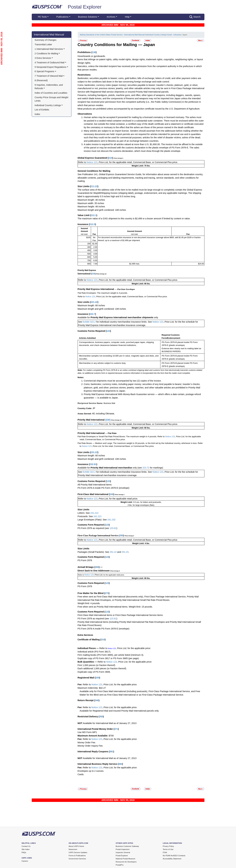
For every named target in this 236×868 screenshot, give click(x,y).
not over (84, 234)
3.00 (95, 250)
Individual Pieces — (88, 648)
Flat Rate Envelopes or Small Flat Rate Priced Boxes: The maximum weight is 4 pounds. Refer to (121, 436)
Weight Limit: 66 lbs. (141, 284)
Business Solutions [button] (88, 17)
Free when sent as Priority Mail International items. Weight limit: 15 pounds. (115, 607)
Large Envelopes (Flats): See (92, 520)
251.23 (125, 552)
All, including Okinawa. (103, 414)
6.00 (95, 261)
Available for (84, 317)
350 (101, 717)
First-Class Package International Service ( (99, 535)
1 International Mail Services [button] (49, 49)
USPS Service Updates (78, 852)
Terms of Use (168, 849)
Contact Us (26, 846)
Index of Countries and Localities (51, 93)
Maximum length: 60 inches (91, 305)
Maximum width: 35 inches (91, 203)
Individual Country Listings (156, 35)
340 (97, 700)
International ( (85, 274)
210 (110, 158)
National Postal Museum (126, 859)
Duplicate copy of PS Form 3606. (94, 672)
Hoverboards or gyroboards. (92, 56)
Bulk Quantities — (87, 662)
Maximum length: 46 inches (91, 200)
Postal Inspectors (123, 849)
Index (37, 114)
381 (111, 752)
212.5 (92, 224)
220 (93, 274)
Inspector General (123, 852)
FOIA (165, 852)
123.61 (113, 528)
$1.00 (95, 244)
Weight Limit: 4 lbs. (141, 543)
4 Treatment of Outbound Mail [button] (50, 63)
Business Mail (109, 403)
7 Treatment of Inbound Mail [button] (49, 76)
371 (116, 729)
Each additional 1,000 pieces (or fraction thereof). (102, 668)
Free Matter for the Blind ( (91, 593)
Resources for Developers (126, 862)
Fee (94, 234)
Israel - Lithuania (174, 35)
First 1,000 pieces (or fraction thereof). (97, 665)
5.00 (95, 257)
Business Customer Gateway (127, 846)
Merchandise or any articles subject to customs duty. (102, 363)
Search (195, 17)
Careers (25, 861)
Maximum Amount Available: (93, 736)
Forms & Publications (77, 856)
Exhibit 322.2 (89, 322)
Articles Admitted (87, 338)
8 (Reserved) (41, 80)
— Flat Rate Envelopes (125, 289)
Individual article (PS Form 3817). (94, 652)
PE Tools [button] (42, 17)
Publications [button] (62, 17)
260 (97, 567)
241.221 (98, 516)
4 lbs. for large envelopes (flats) (141, 505)
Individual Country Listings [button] (48, 105)
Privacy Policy (168, 846)
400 (89, 250)
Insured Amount (135, 231)
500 (89, 254)
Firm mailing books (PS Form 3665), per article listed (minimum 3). (111, 655)
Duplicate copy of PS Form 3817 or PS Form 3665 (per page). (109, 658)
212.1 (94, 215)
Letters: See (84, 513)
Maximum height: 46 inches (91, 207)
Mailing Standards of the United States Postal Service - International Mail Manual (112, 35)
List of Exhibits (42, 110)
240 (112, 494)
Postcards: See (86, 516)
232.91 (93, 464)
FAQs (24, 852)
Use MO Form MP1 (87, 732)
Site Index (26, 849)
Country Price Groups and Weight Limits (52, 99)
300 (89, 247)
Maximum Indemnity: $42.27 (92, 688)
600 (89, 257)
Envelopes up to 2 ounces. (91, 771)
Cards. (81, 774)
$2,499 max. (135, 264)
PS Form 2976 (85, 560)
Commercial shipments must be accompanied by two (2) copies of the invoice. (123, 381)
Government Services (77, 859)
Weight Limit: (127, 502)
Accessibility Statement (172, 859)
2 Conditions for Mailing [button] (46, 54)
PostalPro (120, 865)
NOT (80, 723)
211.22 (94, 186)
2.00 (95, 247)
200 (89, 244)
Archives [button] (111, 17)
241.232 (111, 520)
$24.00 (201, 264)
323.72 (146, 468)
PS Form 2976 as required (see (94, 528)
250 (121, 535)
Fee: (80, 684)
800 (89, 264)
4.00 (95, 254)
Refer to (82, 162)
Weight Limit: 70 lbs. (141, 166)
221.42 (94, 302)
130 (94, 52)
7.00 (95, 264)
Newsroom (73, 849)
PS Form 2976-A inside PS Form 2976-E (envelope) (104, 488)
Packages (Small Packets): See (94, 552)
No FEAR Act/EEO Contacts (174, 856)
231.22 (94, 452)
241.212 (94, 513)
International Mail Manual (49, 35)
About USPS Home (76, 846)
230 (108, 420)
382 (120, 764)
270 (107, 593)
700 (89, 261)
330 (97, 678)
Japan (149, 45)
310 (103, 640)
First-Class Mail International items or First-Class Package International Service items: (120, 615)
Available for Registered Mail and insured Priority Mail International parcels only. (119, 711)
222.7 (92, 314)
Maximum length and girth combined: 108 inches (102, 210)
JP (94, 408)
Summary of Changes (46, 40)
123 (108, 331)
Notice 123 (92, 162)
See (80, 322)
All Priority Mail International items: (95, 485)
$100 (88, 237)
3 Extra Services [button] (43, 58)
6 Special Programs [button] (44, 71)
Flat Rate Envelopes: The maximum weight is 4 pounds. (103, 293)
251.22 (113, 552)
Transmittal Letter (43, 44)
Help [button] (127, 17)
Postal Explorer (85, 7)
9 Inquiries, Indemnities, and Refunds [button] (49, 87)
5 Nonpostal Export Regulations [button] (51, 67)
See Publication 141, (88, 174)
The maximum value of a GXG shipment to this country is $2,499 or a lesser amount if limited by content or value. (134, 219)
